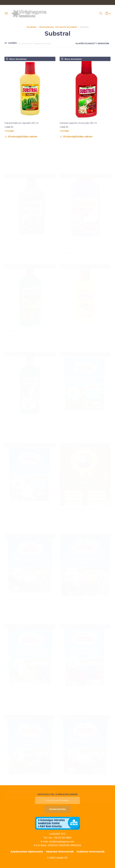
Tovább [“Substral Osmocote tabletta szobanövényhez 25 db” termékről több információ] (64, 400)
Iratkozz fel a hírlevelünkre (58, 794)
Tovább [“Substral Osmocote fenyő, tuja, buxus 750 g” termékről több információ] (9, 760)
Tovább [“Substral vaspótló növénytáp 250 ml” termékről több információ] (64, 131)
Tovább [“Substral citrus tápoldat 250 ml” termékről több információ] (64, 309)
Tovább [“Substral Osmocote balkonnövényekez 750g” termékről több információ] (64, 763)
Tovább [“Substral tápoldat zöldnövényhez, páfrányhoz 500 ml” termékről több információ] (9, 222)
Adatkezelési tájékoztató (27, 852)
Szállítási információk (91, 852)
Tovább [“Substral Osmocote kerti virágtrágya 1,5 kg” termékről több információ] (64, 578)
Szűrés (12, 43)
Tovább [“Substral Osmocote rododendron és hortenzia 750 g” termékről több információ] (64, 672)
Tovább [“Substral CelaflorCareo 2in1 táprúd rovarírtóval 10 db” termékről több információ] (64, 491)
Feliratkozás (57, 809)
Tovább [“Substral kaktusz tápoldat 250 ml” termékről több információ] (9, 131)
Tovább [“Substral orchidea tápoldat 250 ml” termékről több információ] (64, 219)
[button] (21, 137)
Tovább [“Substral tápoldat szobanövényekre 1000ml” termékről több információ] (9, 309)
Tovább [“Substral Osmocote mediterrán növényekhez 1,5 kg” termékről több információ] (9, 672)
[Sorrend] (90, 44)
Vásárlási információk (60, 852)
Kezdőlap (31, 27)
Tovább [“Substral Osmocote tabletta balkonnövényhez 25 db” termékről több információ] (9, 491)
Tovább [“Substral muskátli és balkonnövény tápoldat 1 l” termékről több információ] (9, 400)
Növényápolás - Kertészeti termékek (58, 27)
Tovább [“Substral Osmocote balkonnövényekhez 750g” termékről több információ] (9, 581)
